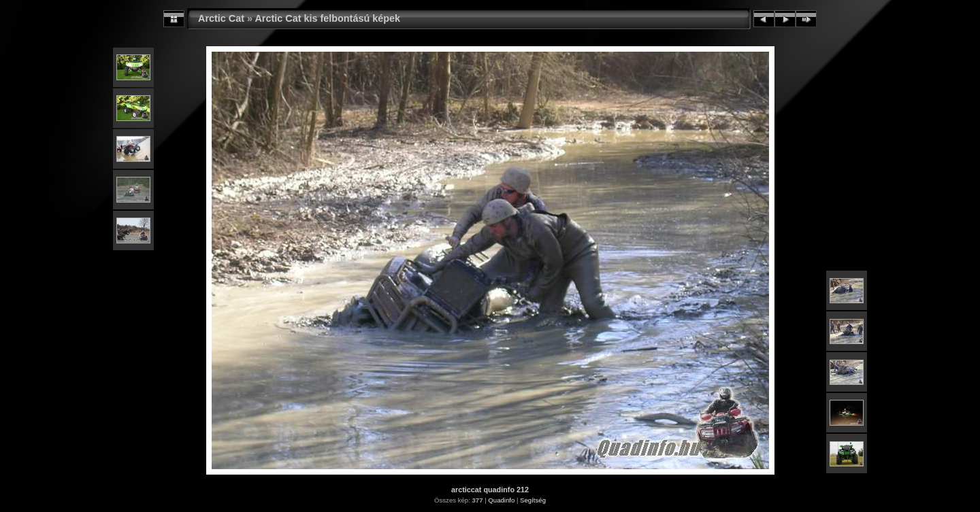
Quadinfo (501, 500)
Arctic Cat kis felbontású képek (327, 18)
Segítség (533, 500)
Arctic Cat (221, 18)
